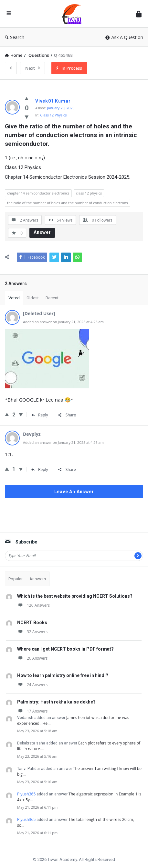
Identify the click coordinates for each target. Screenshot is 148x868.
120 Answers (33, 605)
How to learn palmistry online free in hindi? (63, 675)
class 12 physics (89, 193)
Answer (42, 232)
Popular (16, 579)
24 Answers (32, 685)
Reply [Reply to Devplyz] (40, 469)
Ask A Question (124, 37)
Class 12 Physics (54, 115)
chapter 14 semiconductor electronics (38, 193)
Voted (14, 298)
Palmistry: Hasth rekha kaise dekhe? (56, 702)
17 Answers (32, 711)
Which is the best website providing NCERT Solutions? (75, 596)
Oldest (33, 298)
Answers (38, 579)
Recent (52, 298)
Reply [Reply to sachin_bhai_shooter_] (40, 415)
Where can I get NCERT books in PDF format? (65, 649)
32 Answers (32, 632)
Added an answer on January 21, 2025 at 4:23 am (63, 322)
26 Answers (32, 658)
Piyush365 (26, 794)
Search (15, 37)
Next (32, 68)
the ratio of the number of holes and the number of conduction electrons (68, 203)
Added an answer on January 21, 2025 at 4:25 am (63, 442)
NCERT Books (32, 623)
